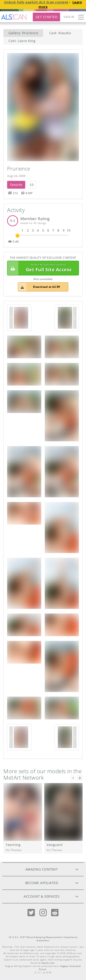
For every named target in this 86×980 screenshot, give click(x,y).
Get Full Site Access (42, 268)
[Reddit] (55, 913)
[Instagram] (43, 913)
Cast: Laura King (22, 41)
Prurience (19, 169)
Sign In (69, 17)
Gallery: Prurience (23, 33)
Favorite (16, 185)
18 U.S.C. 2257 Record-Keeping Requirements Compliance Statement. (43, 939)
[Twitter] (31, 913)
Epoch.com (48, 963)
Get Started (47, 17)
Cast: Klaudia (60, 33)
